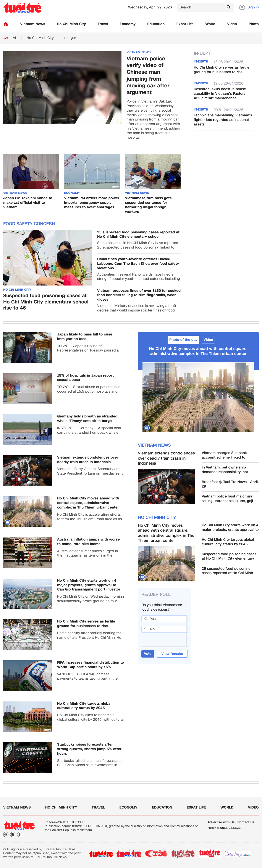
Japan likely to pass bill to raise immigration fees (85, 337)
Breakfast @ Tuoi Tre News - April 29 (230, 484)
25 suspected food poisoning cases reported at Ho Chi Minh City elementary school (138, 235)
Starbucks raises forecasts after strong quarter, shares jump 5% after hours (89, 749)
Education (156, 24)
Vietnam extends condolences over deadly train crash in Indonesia (88, 460)
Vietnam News (33, 24)
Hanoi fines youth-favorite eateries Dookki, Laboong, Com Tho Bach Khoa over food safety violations (138, 264)
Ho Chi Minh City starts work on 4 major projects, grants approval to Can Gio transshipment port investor (89, 585)
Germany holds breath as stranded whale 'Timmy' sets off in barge (87, 419)
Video (232, 24)
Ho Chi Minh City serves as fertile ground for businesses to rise (222, 70)
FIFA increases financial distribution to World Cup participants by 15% (91, 665)
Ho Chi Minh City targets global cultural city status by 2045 (84, 706)
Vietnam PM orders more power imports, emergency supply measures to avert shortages (92, 203)
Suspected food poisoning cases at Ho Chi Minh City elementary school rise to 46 (46, 302)
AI (14, 38)
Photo (254, 24)
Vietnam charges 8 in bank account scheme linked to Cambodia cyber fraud (224, 455)
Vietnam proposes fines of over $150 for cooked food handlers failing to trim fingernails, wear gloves (139, 295)
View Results (172, 654)
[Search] (205, 7)
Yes (153, 619)
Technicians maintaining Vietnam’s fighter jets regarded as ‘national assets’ (223, 120)
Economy (128, 24)
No (153, 629)
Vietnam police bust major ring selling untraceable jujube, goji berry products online (228, 499)
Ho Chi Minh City (71, 24)
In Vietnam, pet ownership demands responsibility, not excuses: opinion (225, 470)
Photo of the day (183, 340)
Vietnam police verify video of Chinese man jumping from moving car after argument (148, 76)
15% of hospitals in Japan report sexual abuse (85, 378)
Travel (103, 24)
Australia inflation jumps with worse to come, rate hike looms (88, 542)
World (210, 24)
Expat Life (185, 24)
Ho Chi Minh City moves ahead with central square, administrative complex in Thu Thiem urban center (88, 503)
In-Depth (204, 53)
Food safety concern (29, 224)
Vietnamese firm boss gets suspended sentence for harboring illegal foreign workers (148, 205)
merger (70, 38)
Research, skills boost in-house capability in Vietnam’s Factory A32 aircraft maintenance (220, 94)
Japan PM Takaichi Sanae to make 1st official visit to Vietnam (28, 203)
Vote (148, 654)
